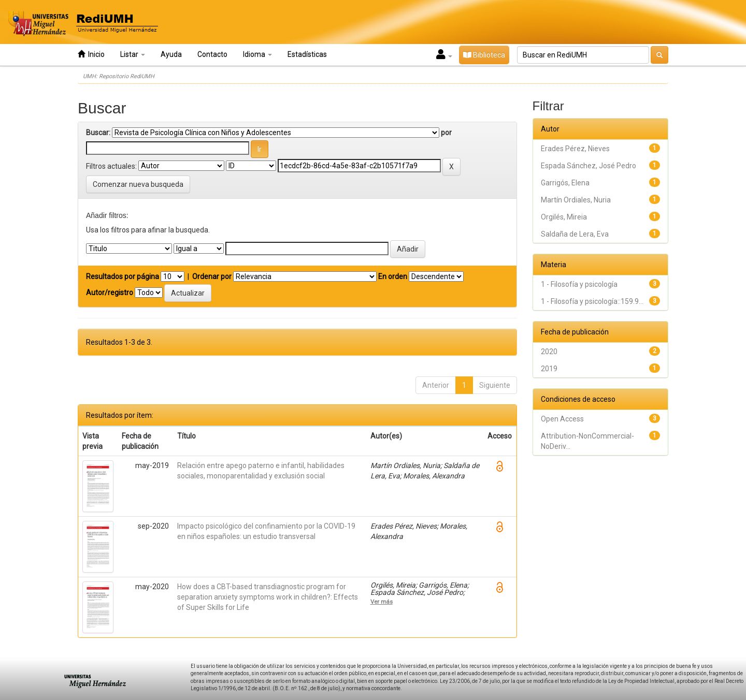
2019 (549, 369)
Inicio (91, 54)
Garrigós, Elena (565, 183)
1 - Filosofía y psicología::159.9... (592, 301)
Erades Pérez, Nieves (575, 149)
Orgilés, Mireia (564, 217)
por (446, 133)
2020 (549, 352)
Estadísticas (307, 54)
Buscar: (98, 133)
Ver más (382, 602)
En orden (393, 276)
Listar (133, 54)
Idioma (257, 54)
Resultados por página (123, 276)
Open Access (562, 419)
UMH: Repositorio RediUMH (119, 76)
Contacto (212, 54)
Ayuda (171, 54)
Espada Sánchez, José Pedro (589, 166)
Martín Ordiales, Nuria (576, 200)
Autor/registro (110, 293)
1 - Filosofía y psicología (579, 284)
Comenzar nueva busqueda (138, 184)
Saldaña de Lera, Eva (575, 234)
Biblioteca (484, 55)
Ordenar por (212, 276)
